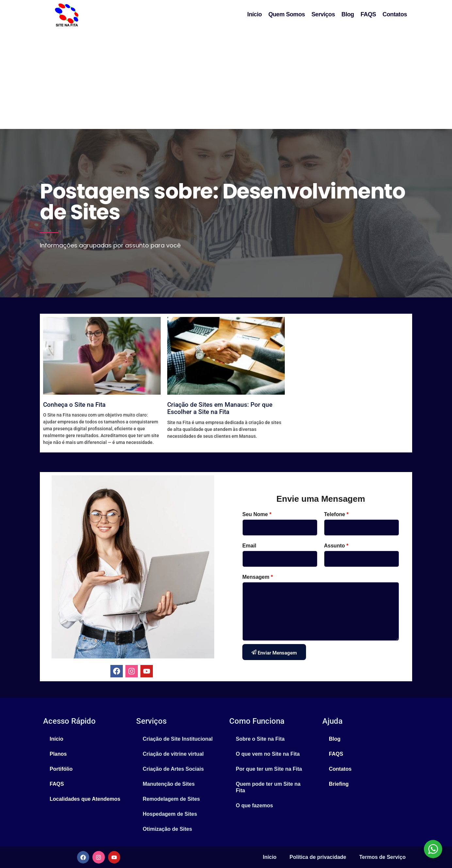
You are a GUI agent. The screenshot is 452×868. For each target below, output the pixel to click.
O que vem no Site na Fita (268, 754)
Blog (348, 14)
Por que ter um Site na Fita (269, 769)
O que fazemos (254, 805)
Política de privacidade (318, 857)
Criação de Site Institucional (178, 739)
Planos (58, 754)
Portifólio (61, 769)
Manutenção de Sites (169, 784)
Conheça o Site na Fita (74, 405)
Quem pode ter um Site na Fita (268, 787)
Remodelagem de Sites (171, 799)
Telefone (336, 514)
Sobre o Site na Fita (260, 739)
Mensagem (258, 577)
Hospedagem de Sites (170, 814)
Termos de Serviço (382, 857)
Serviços (323, 14)
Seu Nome (257, 514)
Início (255, 14)
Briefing (339, 784)
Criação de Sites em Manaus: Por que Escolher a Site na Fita (220, 408)
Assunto (336, 546)
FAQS (368, 14)
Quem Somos (287, 14)
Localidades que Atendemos (85, 799)
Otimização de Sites (167, 829)
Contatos (395, 14)
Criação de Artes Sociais (173, 769)
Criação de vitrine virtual (173, 754)
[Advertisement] (226, 80)
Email (249, 546)
